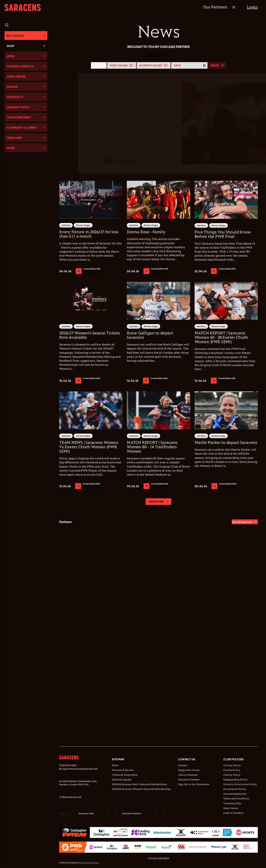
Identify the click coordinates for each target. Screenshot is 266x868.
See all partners (242, 522)
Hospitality (15, 97)
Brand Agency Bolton (88, 863)
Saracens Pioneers (189, 780)
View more (156, 502)
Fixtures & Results (20, 66)
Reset (215, 65)
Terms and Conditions (236, 799)
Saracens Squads (122, 780)
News (11, 56)
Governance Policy (235, 789)
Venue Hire (14, 138)
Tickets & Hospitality (125, 775)
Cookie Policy (232, 770)
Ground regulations (235, 794)
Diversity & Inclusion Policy (240, 785)
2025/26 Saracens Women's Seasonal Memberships (141, 789)
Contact (183, 766)
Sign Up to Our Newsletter (194, 785)
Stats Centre (16, 77)
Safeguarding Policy (235, 780)
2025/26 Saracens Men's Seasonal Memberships (139, 785)
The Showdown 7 (19, 117)
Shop (10, 46)
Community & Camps (22, 128)
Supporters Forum (189, 770)
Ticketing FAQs (232, 804)
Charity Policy (232, 775)
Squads (12, 87)
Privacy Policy (232, 766)
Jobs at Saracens (188, 775)
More (11, 148)
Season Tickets (18, 107)
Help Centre (231, 808)
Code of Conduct (233, 813)
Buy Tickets (15, 36)
